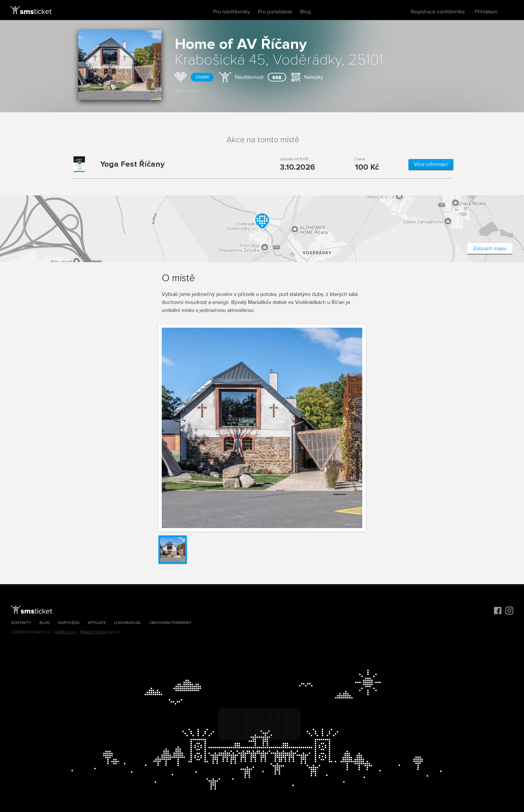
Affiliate (97, 623)
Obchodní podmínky (171, 623)
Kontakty (21, 623)
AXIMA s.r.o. (66, 632)
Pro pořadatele (275, 12)
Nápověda (69, 623)
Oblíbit (202, 77)
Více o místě (191, 91)
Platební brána (93, 632)
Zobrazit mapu (490, 249)
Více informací (431, 164)
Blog (305, 12)
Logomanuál (128, 623)
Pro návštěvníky (232, 12)
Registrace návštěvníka (438, 12)
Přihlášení (486, 12)
